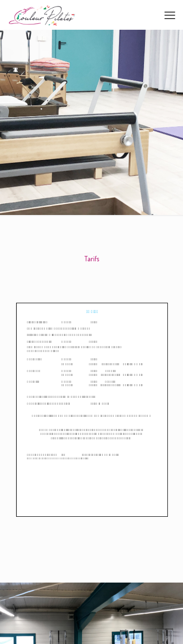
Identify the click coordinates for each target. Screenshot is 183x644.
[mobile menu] (170, 15)
